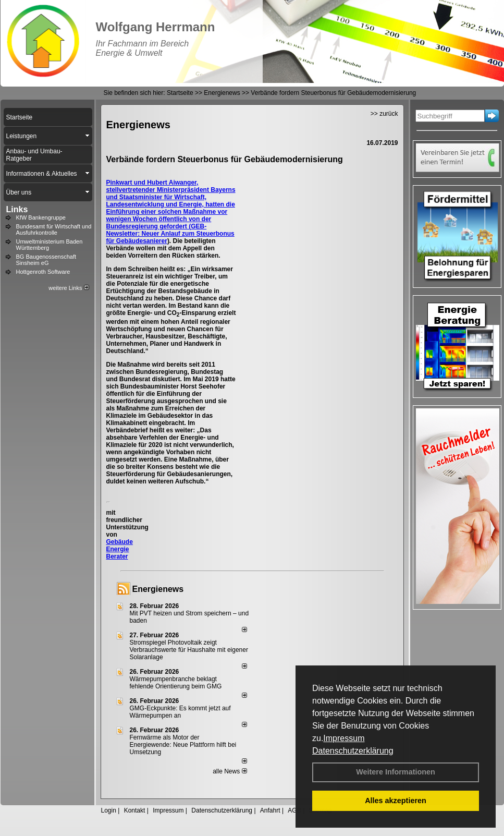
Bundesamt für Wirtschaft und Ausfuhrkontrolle (54, 229)
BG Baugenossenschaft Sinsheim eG (46, 260)
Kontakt (135, 810)
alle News (230, 771)
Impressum (344, 738)
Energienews (158, 589)
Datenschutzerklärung (353, 751)
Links (17, 209)
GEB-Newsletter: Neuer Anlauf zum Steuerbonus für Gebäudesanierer (170, 234)
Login (109, 810)
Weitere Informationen (396, 772)
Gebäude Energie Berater (120, 549)
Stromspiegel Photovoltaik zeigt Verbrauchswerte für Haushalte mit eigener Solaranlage (189, 650)
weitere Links (69, 288)
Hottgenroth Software (43, 272)
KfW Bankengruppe (41, 217)
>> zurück (384, 114)
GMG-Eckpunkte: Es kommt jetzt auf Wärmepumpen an (180, 712)
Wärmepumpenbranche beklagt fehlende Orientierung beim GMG (176, 683)
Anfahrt (270, 810)
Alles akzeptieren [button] (396, 801)
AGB (294, 810)
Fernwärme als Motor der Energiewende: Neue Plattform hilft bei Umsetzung (183, 745)
